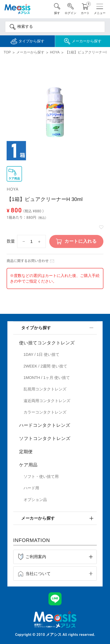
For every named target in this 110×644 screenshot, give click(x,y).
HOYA (55, 52)
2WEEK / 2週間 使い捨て (45, 366)
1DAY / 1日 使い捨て (42, 355)
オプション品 (35, 499)
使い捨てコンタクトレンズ (47, 343)
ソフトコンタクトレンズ (45, 438)
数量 (11, 241)
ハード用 (31, 487)
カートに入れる (81, 241)
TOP (7, 52)
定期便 (26, 451)
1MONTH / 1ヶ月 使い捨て (47, 377)
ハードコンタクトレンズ (45, 425)
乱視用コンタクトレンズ (45, 389)
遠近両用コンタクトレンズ (47, 400)
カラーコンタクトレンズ (45, 412)
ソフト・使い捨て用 (41, 476)
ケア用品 (28, 464)
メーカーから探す (30, 52)
